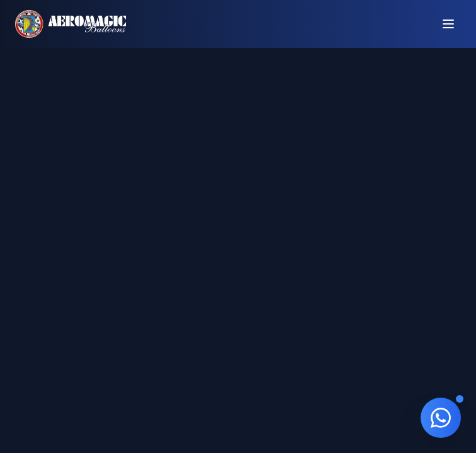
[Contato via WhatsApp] (441, 418)
